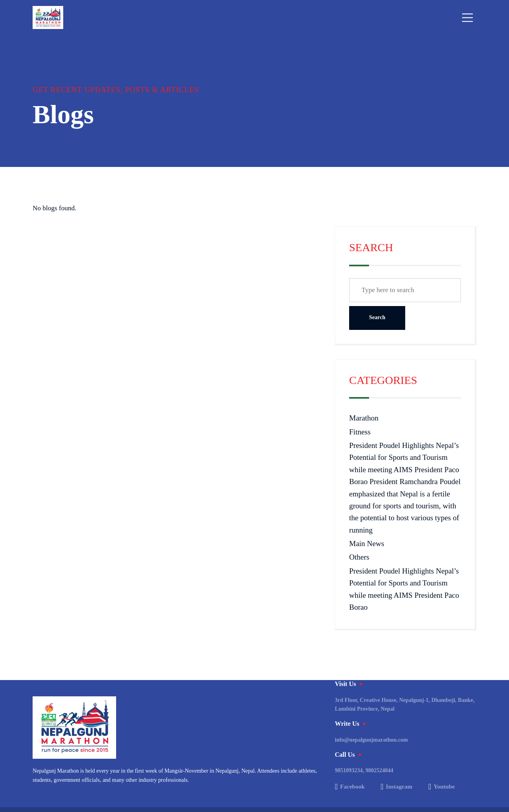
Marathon (364, 418)
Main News (367, 544)
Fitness (360, 432)
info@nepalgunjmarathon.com (371, 740)
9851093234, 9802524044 (364, 770)
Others (359, 557)
